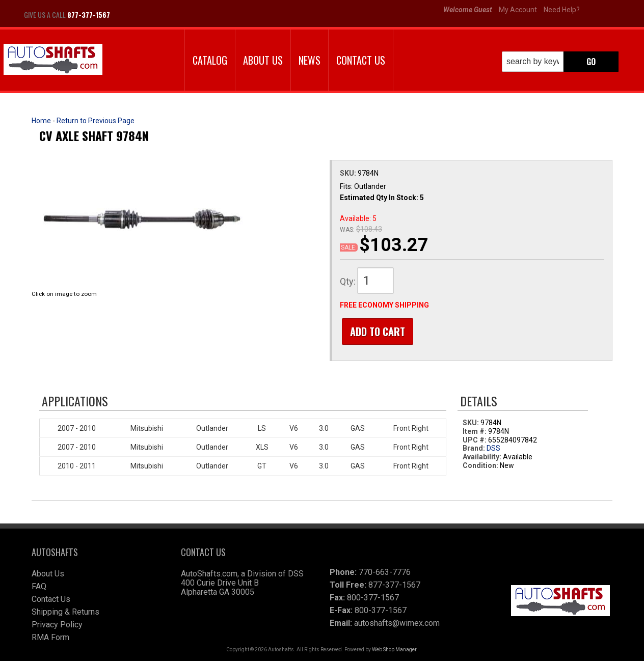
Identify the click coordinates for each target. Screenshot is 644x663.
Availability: (482, 459)
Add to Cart (375, 331)
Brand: (474, 451)
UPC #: (475, 442)
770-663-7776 (385, 574)
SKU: (349, 173)
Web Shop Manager (394, 652)
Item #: (475, 433)
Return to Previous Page (96, 121)
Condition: (480, 467)
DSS (493, 451)
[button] (560, 62)
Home (41, 121)
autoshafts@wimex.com (397, 625)
